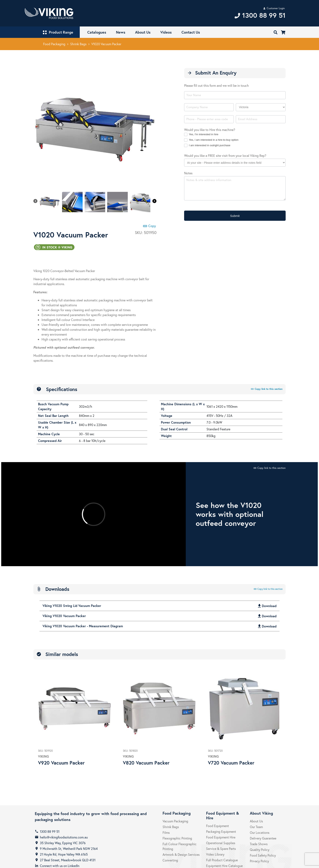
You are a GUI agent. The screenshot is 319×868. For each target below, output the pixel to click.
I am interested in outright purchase (207, 146)
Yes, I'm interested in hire (201, 135)
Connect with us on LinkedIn (60, 866)
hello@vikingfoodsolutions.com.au (64, 837)
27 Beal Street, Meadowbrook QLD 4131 (68, 860)
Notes (188, 173)
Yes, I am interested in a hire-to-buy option (211, 140)
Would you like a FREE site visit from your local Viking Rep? (225, 155)
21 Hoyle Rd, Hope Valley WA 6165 (64, 854)
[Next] (154, 201)
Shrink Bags (78, 44)
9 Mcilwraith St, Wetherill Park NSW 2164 (69, 849)
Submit (235, 216)
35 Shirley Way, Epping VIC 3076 (63, 843)
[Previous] (35, 201)
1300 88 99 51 (50, 831)
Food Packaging (54, 44)
